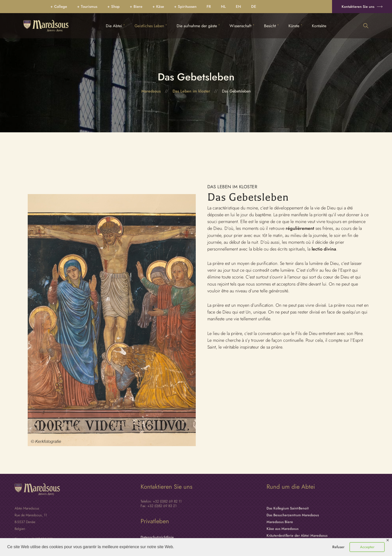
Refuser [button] (338, 547)
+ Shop (113, 7)
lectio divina (323, 249)
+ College (59, 7)
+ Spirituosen (185, 7)
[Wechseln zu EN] (238, 7)
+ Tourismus (87, 7)
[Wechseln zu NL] (223, 7)
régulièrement (300, 228)
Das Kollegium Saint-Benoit (288, 537)
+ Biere (136, 7)
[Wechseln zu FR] (209, 7)
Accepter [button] (367, 547)
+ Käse (158, 7)
